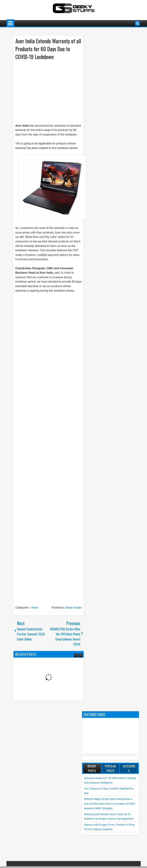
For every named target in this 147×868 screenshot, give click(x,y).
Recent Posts (92, 768)
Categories (129, 768)
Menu (10, 23)
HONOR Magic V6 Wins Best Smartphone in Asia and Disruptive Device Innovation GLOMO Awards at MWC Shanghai (110, 804)
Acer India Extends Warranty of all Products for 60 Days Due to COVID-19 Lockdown (48, 49)
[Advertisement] (45, 90)
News (35, 608)
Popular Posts (110, 768)
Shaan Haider (73, 608)
